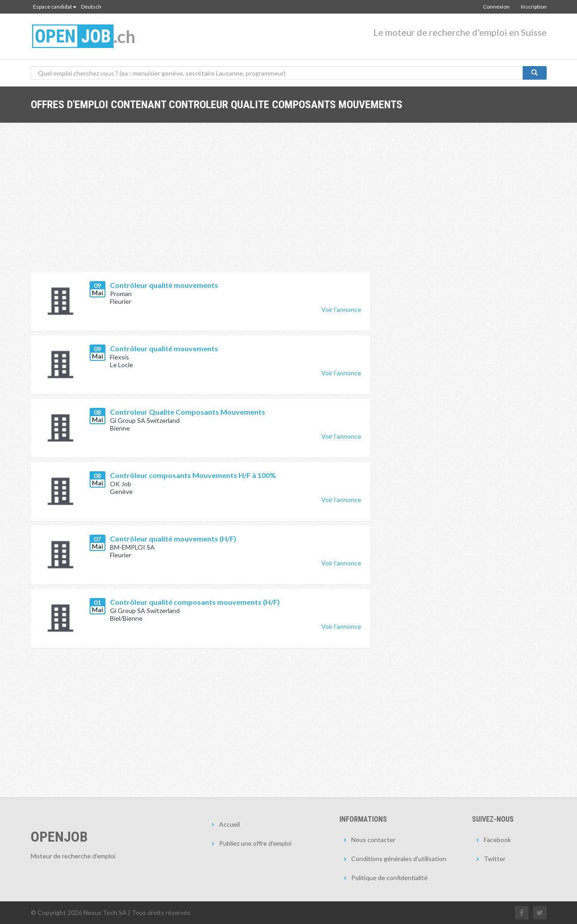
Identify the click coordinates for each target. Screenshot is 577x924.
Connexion (496, 7)
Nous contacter (373, 840)
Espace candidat (55, 7)
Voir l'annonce (341, 309)
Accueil (229, 824)
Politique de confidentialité (389, 878)
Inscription (534, 7)
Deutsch (91, 7)
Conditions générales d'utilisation (399, 859)
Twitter (495, 859)
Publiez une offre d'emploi (255, 843)
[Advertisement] (200, 204)
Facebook (497, 840)
